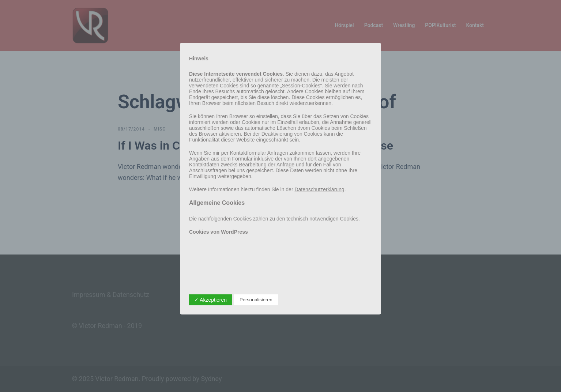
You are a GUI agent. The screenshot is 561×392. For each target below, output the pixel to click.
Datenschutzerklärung (319, 189)
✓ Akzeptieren (210, 300)
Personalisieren (256, 300)
